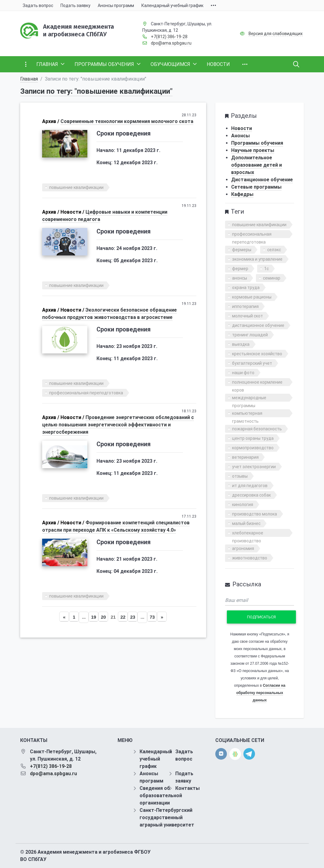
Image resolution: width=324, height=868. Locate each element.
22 (123, 617)
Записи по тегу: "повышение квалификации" (96, 91)
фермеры (242, 250)
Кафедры (242, 194)
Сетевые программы (256, 187)
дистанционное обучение (258, 325)
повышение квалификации (76, 187)
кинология (243, 505)
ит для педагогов (250, 486)
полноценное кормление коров (257, 383)
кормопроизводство (253, 448)
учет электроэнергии (254, 467)
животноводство (250, 558)
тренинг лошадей (250, 335)
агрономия (243, 548)
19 (94, 617)
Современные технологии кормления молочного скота (127, 121)
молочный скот (248, 316)
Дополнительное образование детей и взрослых (257, 165)
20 (103, 617)
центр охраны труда (253, 438)
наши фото (243, 373)
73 (152, 617)
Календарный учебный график (156, 759)
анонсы (240, 278)
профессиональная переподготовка (86, 393)
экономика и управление (257, 259)
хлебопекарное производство (248, 534)
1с (266, 269)
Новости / (72, 212)
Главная (29, 79)
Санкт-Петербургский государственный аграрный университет (167, 817)
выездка (241, 344)
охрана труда (246, 288)
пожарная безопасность (257, 429)
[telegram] (249, 754)
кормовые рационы (252, 297)
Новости (242, 128)
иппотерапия (245, 306)
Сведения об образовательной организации (161, 796)
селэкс (274, 250)
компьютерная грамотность (247, 414)
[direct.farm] (235, 754)
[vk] (221, 754)
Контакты (187, 788)
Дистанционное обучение (262, 180)
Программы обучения (257, 143)
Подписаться (261, 617)
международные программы (249, 398)
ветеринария (245, 457)
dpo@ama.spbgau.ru (171, 43)
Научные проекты (253, 150)
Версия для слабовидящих (276, 34)
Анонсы (240, 136)
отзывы (240, 476)
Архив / (51, 121)
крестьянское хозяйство (257, 354)
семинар (272, 278)
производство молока (255, 514)
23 (133, 617)
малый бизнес (246, 523)
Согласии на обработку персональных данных (261, 693)
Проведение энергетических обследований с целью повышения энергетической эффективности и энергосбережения (118, 425)
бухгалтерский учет (252, 363)
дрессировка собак (251, 495)
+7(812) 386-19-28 (169, 37)
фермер (240, 269)
